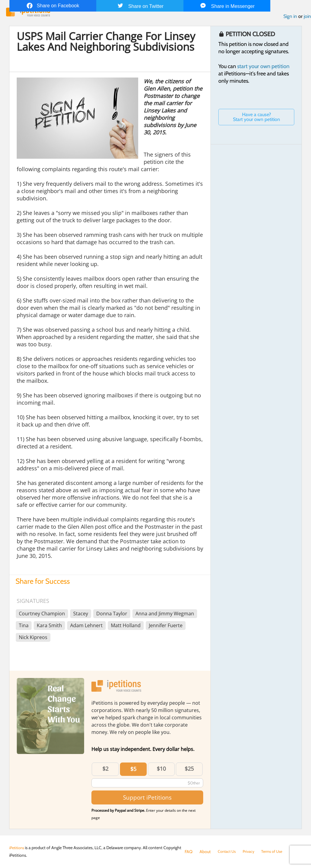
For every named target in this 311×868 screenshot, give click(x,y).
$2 (105, 770)
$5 (133, 770)
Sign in (290, 18)
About (205, 852)
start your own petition (263, 68)
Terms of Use (277, 852)
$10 (161, 770)
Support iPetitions (147, 799)
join (307, 18)
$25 (189, 770)
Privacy (251, 852)
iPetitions (18, 848)
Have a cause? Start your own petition (256, 118)
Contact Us (228, 852)
